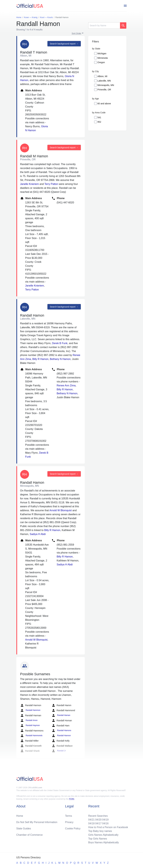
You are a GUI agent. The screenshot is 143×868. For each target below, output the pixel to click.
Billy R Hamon (40, 359)
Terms (69, 816)
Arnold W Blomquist (61, 510)
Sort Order (77, 33)
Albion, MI (102, 76)
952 (99, 122)
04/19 (105, 820)
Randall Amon (29, 720)
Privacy (69, 822)
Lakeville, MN (104, 81)
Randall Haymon (30, 726)
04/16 (105, 823)
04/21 (91, 820)
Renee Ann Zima (66, 385)
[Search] (104, 25)
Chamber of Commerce (30, 835)
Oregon (101, 62)
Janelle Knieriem (30, 184)
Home (20, 816)
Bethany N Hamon (60, 359)
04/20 (98, 820)
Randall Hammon (30, 710)
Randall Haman (61, 715)
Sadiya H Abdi (38, 534)
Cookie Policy (73, 829)
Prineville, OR (104, 90)
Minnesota (103, 58)
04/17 (98, 823)
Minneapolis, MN (106, 85)
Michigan (102, 53)
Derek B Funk (60, 343)
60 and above (104, 104)
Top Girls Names (98, 839)
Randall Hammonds (31, 736)
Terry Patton (51, 184)
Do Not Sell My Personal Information (37, 822)
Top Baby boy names (100, 831)
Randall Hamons (61, 731)
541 (99, 117)
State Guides (24, 829)
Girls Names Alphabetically (103, 835)
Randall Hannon (61, 736)
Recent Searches (98, 816)
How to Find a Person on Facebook (108, 827)
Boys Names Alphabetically (104, 842)
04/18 (91, 823)
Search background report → (64, 44)
